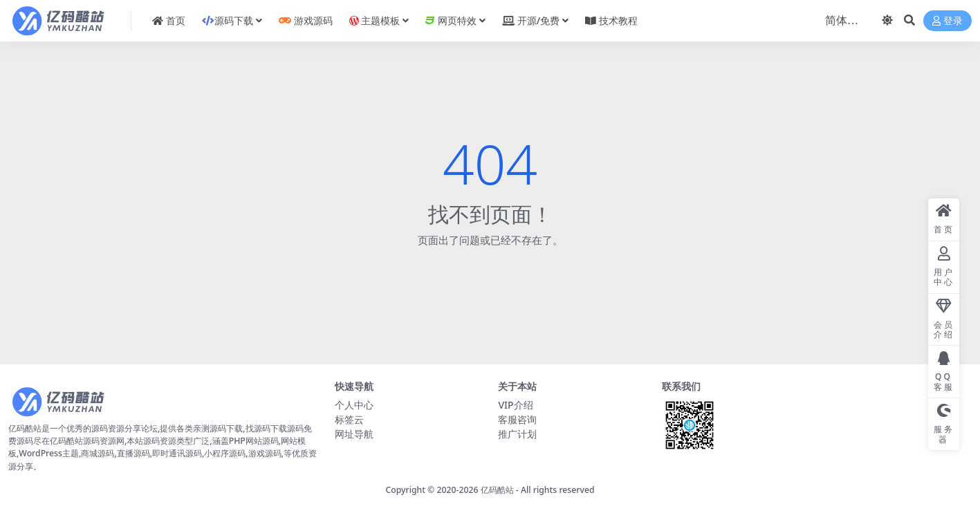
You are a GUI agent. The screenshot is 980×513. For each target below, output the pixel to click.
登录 (947, 21)
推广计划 (517, 434)
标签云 (349, 419)
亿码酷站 (497, 490)
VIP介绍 (515, 405)
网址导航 (354, 434)
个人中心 (354, 405)
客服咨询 (517, 419)
